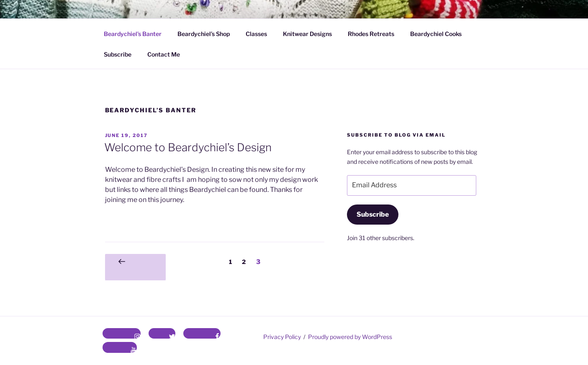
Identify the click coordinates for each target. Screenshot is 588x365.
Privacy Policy (282, 337)
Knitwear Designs (307, 34)
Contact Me (164, 54)
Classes (256, 34)
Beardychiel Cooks (436, 34)
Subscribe (118, 54)
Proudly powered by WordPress (350, 337)
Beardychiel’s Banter (133, 34)
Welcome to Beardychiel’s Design (188, 147)
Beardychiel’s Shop (204, 34)
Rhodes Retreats (371, 34)
